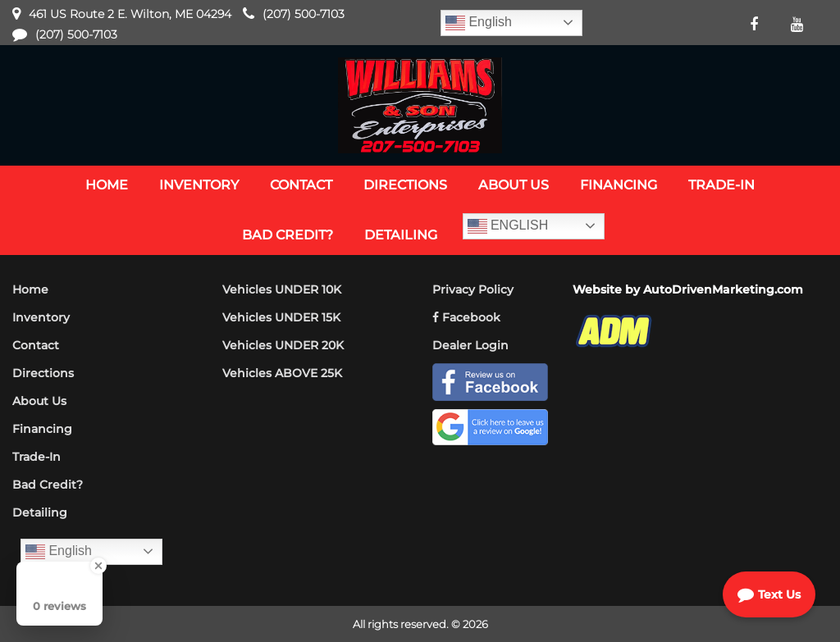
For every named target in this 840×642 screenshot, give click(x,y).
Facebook (466, 317)
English (479, 23)
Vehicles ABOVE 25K (282, 373)
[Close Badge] (98, 566)
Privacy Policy (473, 289)
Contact (36, 345)
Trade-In (37, 457)
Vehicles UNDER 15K (281, 317)
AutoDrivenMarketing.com (723, 289)
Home (30, 289)
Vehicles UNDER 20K (283, 345)
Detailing (40, 512)
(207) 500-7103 (304, 14)
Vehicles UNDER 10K (282, 289)
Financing (42, 429)
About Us (39, 401)
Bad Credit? (48, 485)
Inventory (41, 317)
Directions (43, 373)
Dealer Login (470, 345)
